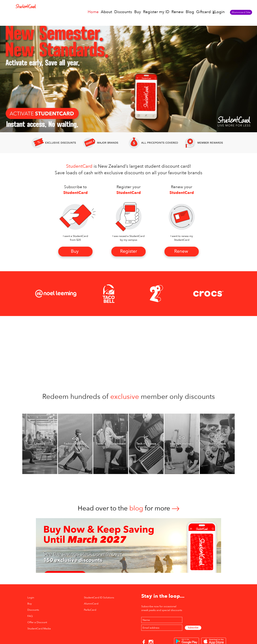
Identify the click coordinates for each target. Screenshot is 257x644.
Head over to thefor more (128, 508)
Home (93, 12)
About (106, 12)
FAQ (30, 616)
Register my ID (156, 12)
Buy (138, 12)
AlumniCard (91, 604)
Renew (178, 12)
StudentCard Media (39, 629)
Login (220, 12)
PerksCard (90, 610)
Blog (190, 12)
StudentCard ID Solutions (99, 598)
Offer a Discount (37, 622)
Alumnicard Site (241, 12)
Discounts (123, 12)
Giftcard (203, 12)
